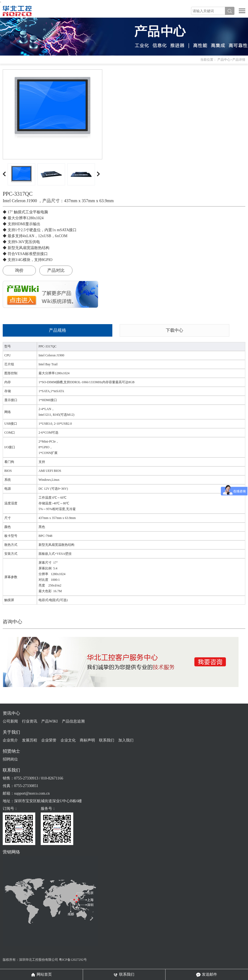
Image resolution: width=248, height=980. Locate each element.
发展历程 (30, 740)
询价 (19, 270)
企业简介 (10, 740)
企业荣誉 (49, 740)
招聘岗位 (10, 759)
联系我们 (107, 740)
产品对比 (56, 270)
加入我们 (126, 740)
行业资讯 (30, 721)
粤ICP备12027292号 (73, 960)
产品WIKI (50, 721)
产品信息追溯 (73, 721)
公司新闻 (10, 721)
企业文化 (68, 740)
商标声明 (87, 740)
